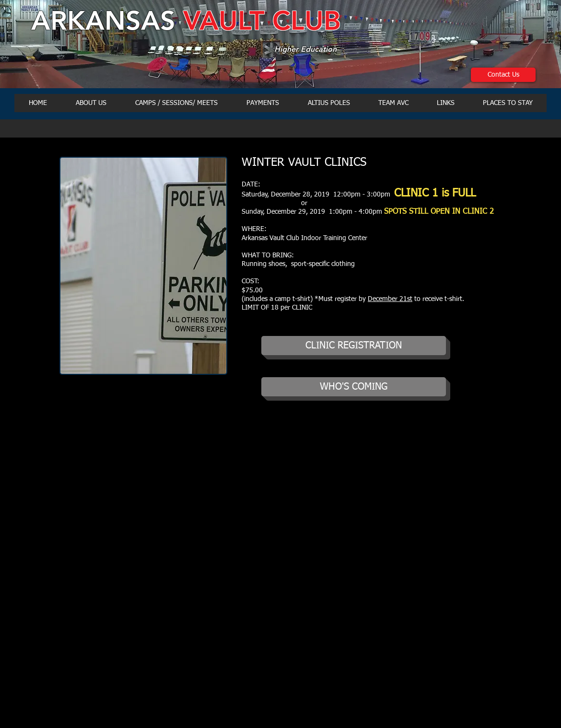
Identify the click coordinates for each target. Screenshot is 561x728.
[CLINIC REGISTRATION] (354, 346)
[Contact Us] (503, 75)
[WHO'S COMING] (354, 387)
